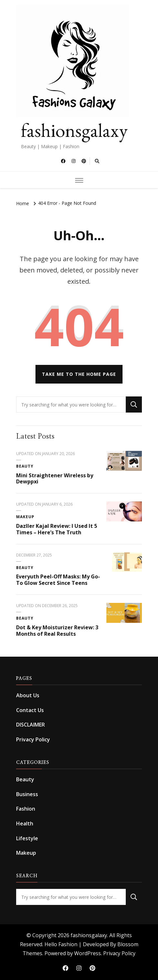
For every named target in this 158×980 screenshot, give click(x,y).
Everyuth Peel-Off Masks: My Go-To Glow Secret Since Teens (58, 580)
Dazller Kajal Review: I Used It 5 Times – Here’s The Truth (57, 529)
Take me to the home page (79, 374)
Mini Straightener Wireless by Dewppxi (55, 479)
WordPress (88, 953)
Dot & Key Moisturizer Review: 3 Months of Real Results (57, 631)
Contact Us (30, 710)
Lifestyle (27, 838)
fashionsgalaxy (74, 130)
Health (25, 823)
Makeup (25, 517)
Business (27, 794)
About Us (28, 695)
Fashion (26, 809)
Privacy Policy (33, 739)
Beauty (25, 466)
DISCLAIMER (30, 725)
